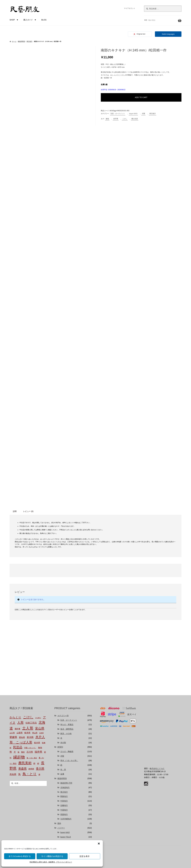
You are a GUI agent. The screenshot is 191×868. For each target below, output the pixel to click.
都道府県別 (21, 41)
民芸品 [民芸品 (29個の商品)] (18, 747)
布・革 (63, 770)
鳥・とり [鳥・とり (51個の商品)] (30, 774)
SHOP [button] (14, 20)
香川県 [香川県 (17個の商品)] (40, 769)
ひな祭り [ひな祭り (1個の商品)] (38, 718)
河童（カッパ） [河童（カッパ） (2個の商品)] (30, 748)
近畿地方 (64, 805)
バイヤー (61, 828)
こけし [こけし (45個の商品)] (28, 717)
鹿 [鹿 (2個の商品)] (39, 775)
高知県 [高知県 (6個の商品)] (13, 774)
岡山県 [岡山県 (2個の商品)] (35, 733)
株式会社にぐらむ (157, 769)
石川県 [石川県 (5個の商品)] (30, 752)
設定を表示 (85, 856)
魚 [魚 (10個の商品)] (19, 774)
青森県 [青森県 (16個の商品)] (22, 769)
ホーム (14, 41)
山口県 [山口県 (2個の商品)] (12, 733)
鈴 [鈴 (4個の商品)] (34, 763)
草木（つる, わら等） (69, 761)
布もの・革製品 (67, 725)
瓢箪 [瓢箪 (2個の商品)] (23, 752)
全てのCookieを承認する (20, 856)
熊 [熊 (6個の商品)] (11, 752)
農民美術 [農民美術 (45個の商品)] (25, 763)
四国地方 (64, 814)
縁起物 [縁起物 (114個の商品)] (19, 757)
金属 (62, 774)
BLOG (44, 20)
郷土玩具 (135, 119)
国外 (59, 823)
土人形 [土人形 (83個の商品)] (28, 728)
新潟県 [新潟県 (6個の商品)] (30, 737)
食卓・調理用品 (67, 729)
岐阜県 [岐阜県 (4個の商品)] (27, 733)
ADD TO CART (141, 97)
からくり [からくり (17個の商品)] (15, 717)
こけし (125, 119)
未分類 (63, 743)
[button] (99, 844)
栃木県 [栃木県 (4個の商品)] (37, 743)
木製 (143, 114)
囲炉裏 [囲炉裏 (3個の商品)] (18, 729)
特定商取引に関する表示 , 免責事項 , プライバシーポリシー (51, 862)
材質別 (60, 747)
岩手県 (116, 119)
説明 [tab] (15, 511)
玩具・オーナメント (118, 114)
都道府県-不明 (66, 783)
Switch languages (168, 34)
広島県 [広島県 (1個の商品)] (41, 733)
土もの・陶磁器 (67, 751)
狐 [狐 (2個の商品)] (19, 752)
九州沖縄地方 (66, 819)
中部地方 (64, 801)
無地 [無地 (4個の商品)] (40, 748)
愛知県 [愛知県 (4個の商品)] (22, 737)
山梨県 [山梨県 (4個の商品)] (20, 733)
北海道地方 (65, 787)
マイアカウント (130, 8)
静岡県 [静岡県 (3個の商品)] (31, 769)
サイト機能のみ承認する (52, 856)
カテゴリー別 (63, 716)
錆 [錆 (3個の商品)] (38, 763)
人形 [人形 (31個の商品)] (20, 723)
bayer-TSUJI (66, 837)
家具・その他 (66, 734)
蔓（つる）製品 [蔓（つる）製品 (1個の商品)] (32, 758)
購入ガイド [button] (30, 20)
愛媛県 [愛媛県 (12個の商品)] (13, 737)
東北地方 (29, 41)
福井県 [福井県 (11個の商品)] (38, 752)
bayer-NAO (133, 114)
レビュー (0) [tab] (28, 511)
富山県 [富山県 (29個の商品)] (40, 728)
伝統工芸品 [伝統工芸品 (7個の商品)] (31, 723)
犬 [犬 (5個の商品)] (15, 752)
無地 (107, 119)
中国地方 (64, 810)
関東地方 (64, 796)
